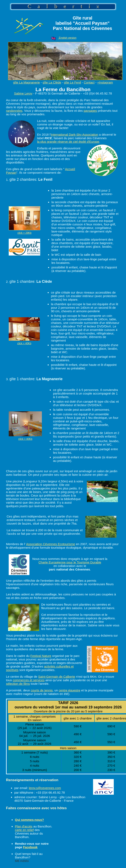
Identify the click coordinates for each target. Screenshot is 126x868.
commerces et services (29, 680)
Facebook (30, 847)
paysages (90, 111)
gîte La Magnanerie (26, 82)
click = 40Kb (24, 343)
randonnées (14, 111)
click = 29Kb (24, 233)
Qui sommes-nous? (29, 820)
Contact (89, 82)
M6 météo (22, 861)
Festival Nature (41, 656)
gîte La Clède (52, 82)
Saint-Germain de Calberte (57, 677)
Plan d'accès (24, 826)
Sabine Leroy (23, 93)
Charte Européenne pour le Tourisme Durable (70, 562)
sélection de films (18, 684)
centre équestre (69, 690)
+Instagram (105, 82)
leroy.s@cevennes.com (45, 788)
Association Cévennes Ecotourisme (51, 544)
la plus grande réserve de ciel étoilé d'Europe (68, 142)
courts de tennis (42, 690)
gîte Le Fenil (72, 82)
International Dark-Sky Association (74, 135)
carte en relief (24, 830)
